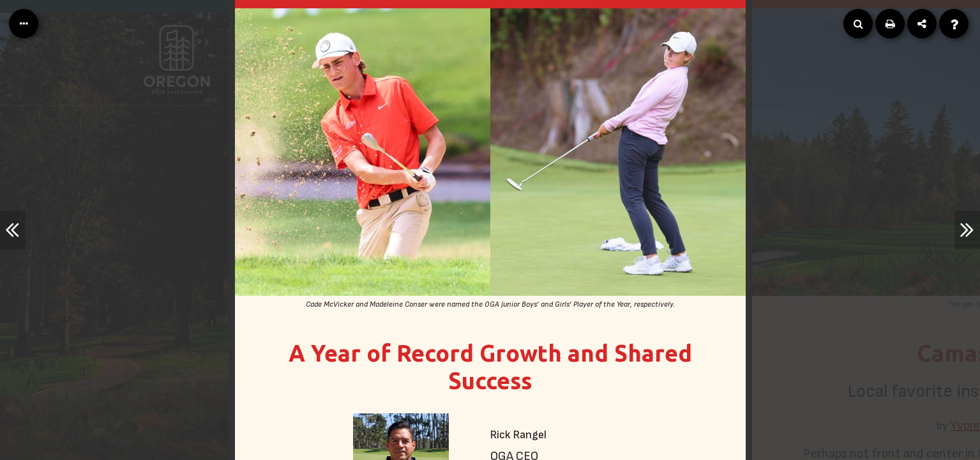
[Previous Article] (13, 230)
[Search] (858, 24)
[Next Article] (967, 230)
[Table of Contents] (24, 24)
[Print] (890, 24)
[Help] (954, 24)
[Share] (922, 24)
